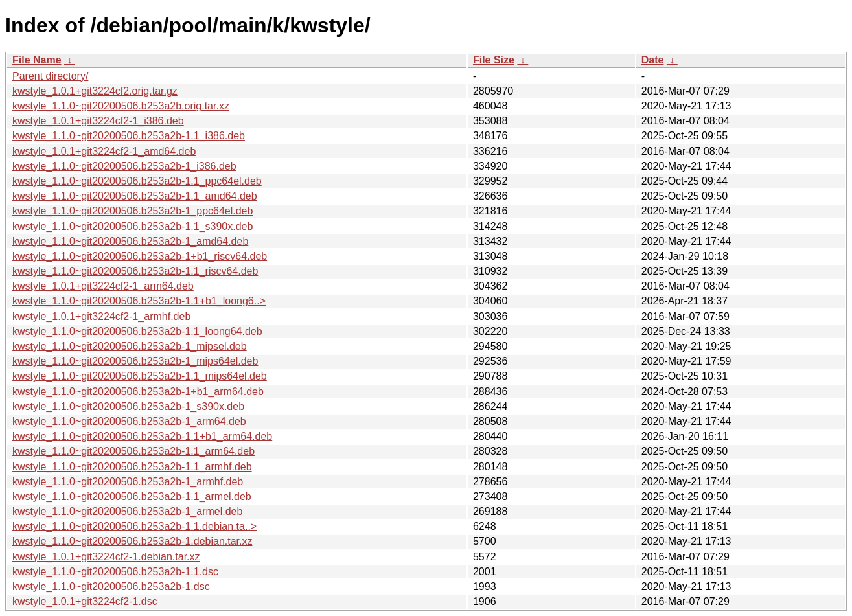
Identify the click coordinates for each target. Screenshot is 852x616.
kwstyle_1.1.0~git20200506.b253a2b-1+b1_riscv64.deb (140, 256)
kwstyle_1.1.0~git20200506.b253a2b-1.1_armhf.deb (132, 467)
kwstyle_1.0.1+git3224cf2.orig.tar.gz (95, 91)
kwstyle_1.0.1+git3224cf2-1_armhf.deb (101, 316)
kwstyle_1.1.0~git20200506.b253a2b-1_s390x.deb (128, 406)
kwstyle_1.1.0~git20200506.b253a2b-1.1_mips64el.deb (140, 376)
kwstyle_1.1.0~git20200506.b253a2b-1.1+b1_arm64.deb (142, 436)
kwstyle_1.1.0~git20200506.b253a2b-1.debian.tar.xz (132, 541)
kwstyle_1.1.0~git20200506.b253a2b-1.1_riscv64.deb (135, 271)
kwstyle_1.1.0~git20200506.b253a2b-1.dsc (111, 587)
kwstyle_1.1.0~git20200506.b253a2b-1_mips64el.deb (135, 361)
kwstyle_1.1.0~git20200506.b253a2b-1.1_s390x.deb (132, 226)
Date (653, 60)
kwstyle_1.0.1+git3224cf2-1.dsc (85, 601)
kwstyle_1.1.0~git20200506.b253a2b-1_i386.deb (124, 166)
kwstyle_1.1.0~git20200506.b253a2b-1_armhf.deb (128, 482)
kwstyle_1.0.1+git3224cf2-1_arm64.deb (103, 286)
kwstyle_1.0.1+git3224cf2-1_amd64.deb (104, 151)
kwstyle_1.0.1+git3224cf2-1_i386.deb (98, 121)
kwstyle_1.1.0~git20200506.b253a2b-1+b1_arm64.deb (138, 392)
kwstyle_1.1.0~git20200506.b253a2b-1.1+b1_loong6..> (139, 301)
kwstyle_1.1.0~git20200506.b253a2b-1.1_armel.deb (132, 496)
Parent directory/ (50, 76)
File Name (37, 60)
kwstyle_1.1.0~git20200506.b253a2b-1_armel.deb (127, 511)
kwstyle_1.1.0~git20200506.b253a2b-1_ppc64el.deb (132, 211)
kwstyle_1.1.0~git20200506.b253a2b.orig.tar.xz (121, 106)
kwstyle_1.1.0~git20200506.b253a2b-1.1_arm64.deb (133, 451)
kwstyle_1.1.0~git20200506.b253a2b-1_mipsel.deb (130, 346)
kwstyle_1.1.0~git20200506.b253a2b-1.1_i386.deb (129, 136)
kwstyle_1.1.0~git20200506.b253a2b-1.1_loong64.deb (137, 331)
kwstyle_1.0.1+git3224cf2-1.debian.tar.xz (106, 557)
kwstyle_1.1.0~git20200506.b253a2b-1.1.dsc (115, 572)
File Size (494, 60)
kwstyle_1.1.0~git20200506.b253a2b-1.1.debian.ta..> (134, 526)
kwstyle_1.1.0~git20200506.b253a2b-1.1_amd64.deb (135, 196)
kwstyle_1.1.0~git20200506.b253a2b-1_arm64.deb (129, 421)
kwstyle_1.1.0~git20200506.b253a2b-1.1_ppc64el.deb (137, 181)
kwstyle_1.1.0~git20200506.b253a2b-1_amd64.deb (130, 241)
